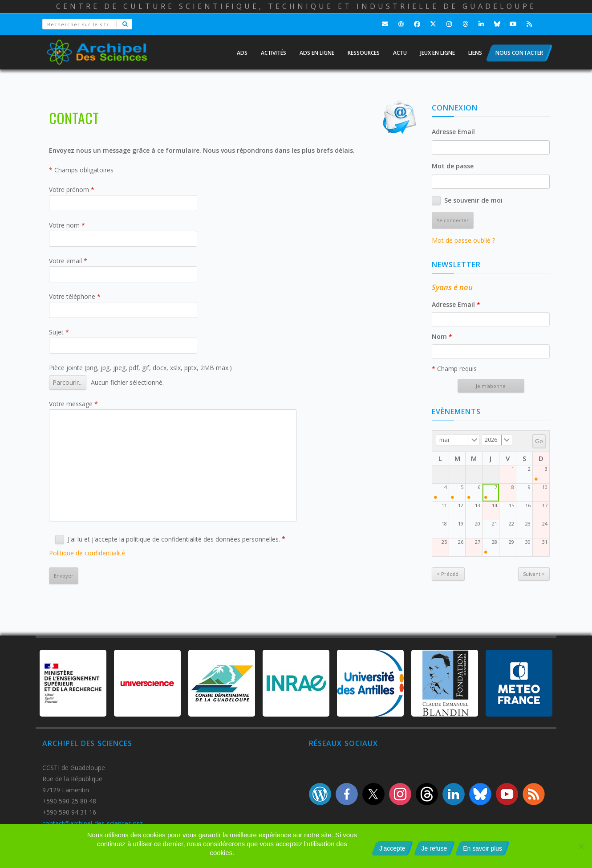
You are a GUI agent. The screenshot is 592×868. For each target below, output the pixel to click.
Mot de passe (453, 166)
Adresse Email (453, 132)
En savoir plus (483, 848)
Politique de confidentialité (87, 553)
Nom (442, 336)
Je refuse (434, 848)
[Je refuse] (581, 846)
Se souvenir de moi (473, 200)
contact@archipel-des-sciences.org (92, 823)
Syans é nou (452, 287)
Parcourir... (68, 382)
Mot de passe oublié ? (463, 240)
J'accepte (392, 848)
